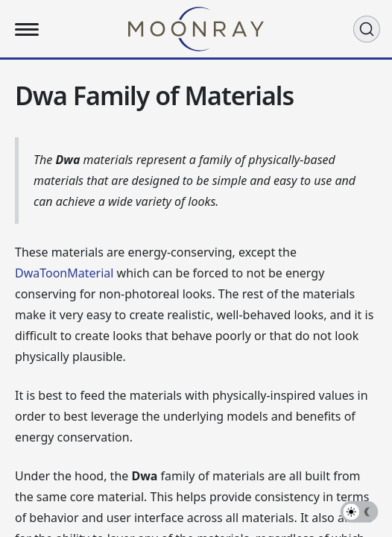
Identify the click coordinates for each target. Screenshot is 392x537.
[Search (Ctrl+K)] (367, 29)
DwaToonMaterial (64, 273)
